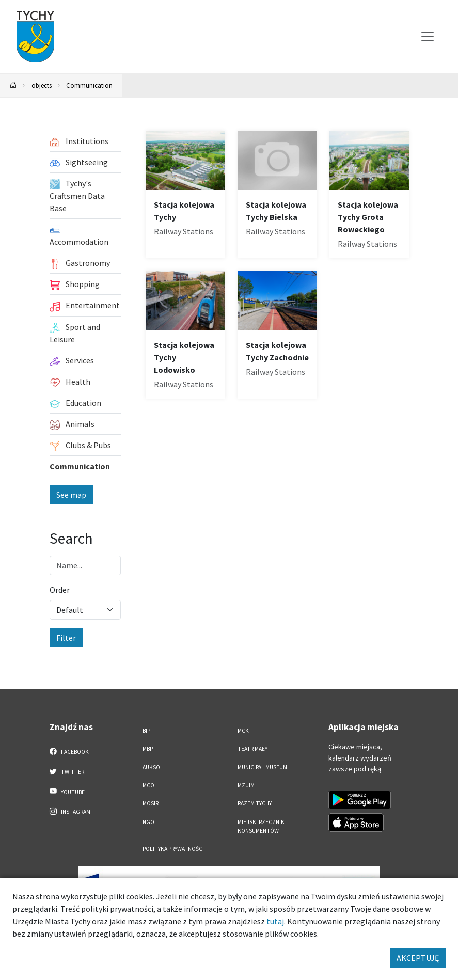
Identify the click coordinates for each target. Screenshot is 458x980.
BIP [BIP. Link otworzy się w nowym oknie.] (146, 731)
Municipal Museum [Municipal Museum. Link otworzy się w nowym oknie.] (262, 767)
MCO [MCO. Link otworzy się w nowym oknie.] (148, 785)
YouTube (67, 792)
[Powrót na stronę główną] (13, 85)
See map (71, 495)
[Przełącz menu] (428, 37)
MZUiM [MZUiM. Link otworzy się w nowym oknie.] (246, 785)
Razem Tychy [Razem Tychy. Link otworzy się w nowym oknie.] (255, 803)
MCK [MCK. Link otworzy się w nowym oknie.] (243, 731)
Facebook (69, 751)
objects (42, 85)
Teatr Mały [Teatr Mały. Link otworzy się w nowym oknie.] (252, 749)
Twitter (67, 771)
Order (60, 590)
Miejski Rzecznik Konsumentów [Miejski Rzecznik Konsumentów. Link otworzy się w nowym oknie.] (261, 826)
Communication (89, 85)
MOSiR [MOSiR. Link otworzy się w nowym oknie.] (151, 803)
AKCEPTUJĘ (418, 958)
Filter (66, 638)
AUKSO (151, 767)
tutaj (275, 921)
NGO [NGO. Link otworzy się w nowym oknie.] (148, 822)
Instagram (70, 811)
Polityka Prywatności (173, 849)
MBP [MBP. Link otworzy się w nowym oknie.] (148, 749)
